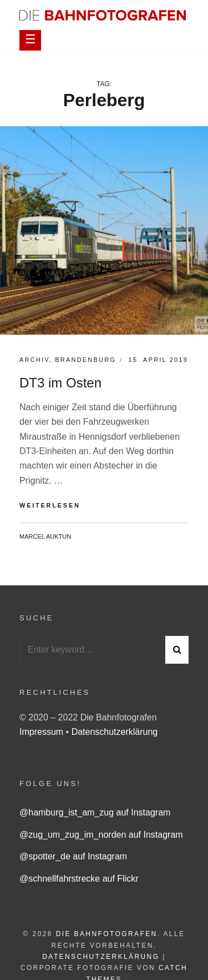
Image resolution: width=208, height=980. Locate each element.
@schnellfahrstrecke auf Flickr (79, 879)
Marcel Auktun (45, 536)
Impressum (43, 732)
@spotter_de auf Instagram (73, 856)
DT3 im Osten (60, 383)
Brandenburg (85, 360)
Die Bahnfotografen (107, 934)
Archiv (34, 360)
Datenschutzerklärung (115, 732)
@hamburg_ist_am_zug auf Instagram (95, 812)
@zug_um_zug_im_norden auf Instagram (101, 835)
